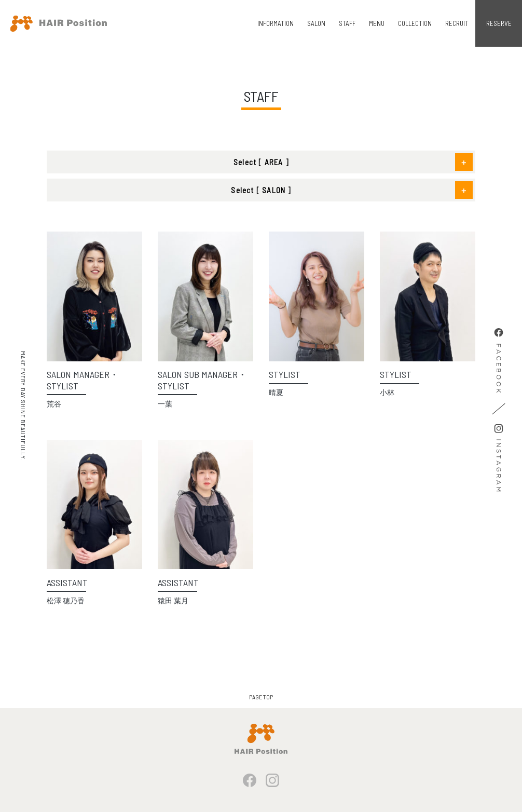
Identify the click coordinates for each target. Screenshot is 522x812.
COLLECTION (415, 23)
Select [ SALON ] (261, 190)
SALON (316, 23)
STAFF (347, 23)
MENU (377, 23)
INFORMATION (276, 23)
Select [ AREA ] (261, 162)
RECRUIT (457, 23)
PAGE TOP (261, 697)
